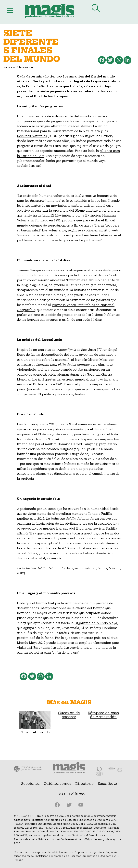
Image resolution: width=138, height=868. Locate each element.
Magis (8, 67)
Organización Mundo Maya (96, 623)
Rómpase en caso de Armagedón (103, 715)
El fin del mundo (35, 723)
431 (31, 67)
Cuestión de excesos (69, 715)
